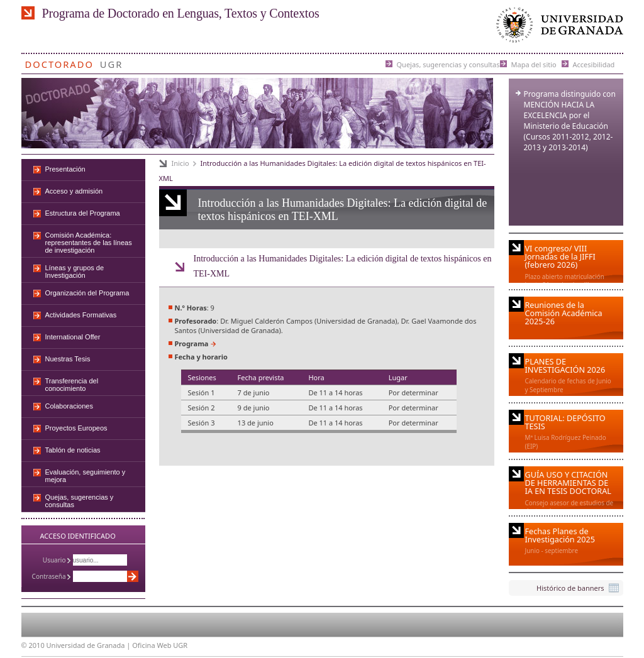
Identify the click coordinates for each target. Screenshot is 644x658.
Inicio (180, 163)
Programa (192, 343)
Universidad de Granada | (90, 645)
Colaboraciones (69, 406)
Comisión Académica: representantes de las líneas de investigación (89, 243)
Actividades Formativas (81, 315)
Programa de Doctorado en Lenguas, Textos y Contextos (181, 13)
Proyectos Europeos (76, 428)
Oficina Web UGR (160, 645)
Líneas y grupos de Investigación (75, 271)
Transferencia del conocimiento (72, 385)
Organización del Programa (87, 293)
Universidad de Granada (557, 28)
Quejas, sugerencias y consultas (448, 64)
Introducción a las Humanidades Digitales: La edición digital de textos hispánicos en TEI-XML (343, 266)
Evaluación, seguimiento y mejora (86, 476)
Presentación (65, 169)
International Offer (73, 337)
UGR (112, 62)
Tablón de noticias (73, 450)
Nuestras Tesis (68, 359)
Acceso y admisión (74, 191)
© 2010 (33, 645)
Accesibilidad (594, 64)
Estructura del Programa (83, 213)
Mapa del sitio (534, 64)
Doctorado (59, 62)
